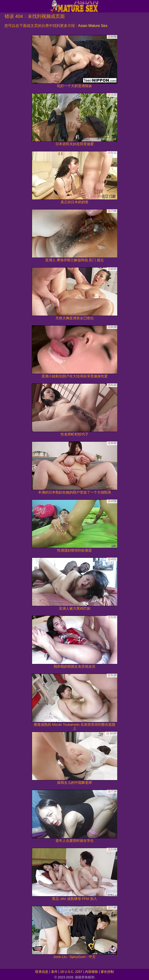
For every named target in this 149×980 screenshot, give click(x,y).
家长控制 (107, 972)
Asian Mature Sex (93, 26)
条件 (54, 972)
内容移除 (91, 972)
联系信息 (42, 972)
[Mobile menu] (4, 6)
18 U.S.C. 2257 (71, 972)
